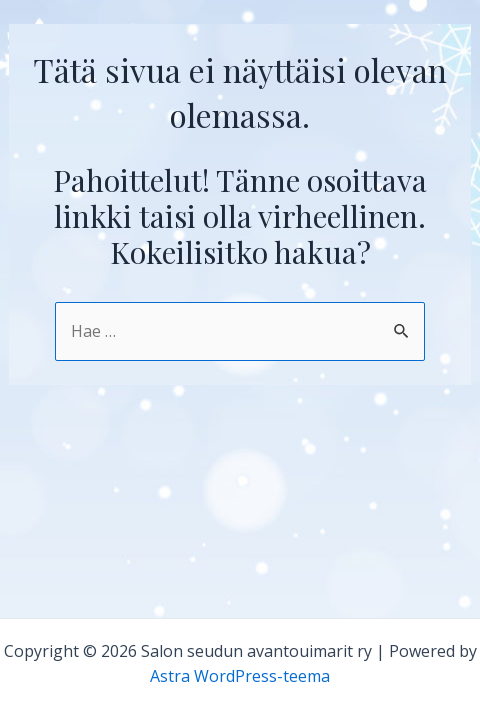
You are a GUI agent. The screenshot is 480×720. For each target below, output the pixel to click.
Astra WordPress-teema (240, 676)
